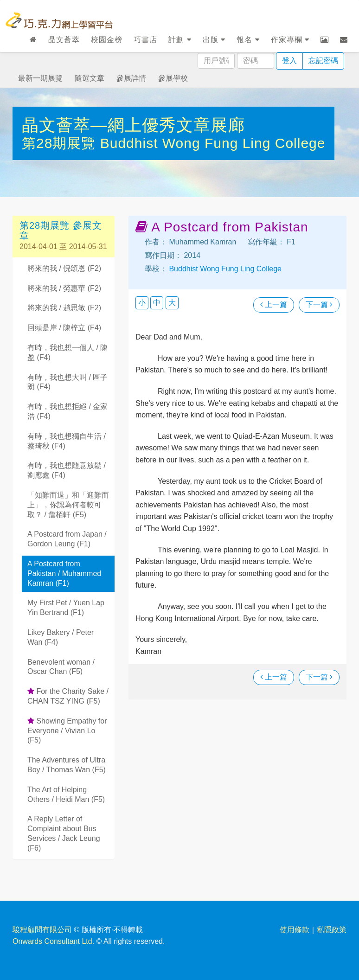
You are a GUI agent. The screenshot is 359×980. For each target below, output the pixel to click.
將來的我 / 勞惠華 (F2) (64, 288)
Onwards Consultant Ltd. (53, 941)
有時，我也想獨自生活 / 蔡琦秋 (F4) (67, 441)
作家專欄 (290, 40)
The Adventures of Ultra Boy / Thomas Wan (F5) (67, 765)
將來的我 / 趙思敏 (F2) (64, 308)
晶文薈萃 (64, 40)
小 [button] (142, 303)
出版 (214, 40)
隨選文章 (90, 78)
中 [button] (157, 303)
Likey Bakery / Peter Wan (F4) (61, 637)
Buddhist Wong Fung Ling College (213, 143)
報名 (248, 40)
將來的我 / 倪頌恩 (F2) (64, 268)
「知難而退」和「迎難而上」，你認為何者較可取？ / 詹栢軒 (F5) (68, 505)
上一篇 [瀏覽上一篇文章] (274, 304)
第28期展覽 (61, 143)
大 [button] (172, 303)
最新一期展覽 (40, 78)
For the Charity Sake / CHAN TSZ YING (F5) (68, 696)
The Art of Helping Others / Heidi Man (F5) (66, 794)
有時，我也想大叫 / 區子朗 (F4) (67, 382)
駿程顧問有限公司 (42, 930)
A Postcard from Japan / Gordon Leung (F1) (67, 539)
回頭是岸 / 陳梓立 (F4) (64, 328)
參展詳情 (131, 78)
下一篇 (319, 304)
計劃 (180, 40)
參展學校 (173, 78)
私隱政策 (332, 930)
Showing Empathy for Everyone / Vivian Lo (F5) (67, 731)
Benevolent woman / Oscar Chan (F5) (61, 667)
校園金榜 (107, 40)
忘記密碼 (323, 61)
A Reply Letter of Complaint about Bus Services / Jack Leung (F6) (64, 833)
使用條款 (295, 930)
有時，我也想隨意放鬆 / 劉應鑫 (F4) (67, 470)
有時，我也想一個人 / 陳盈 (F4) (67, 352)
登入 (289, 61)
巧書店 (145, 40)
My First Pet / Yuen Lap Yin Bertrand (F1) (66, 608)
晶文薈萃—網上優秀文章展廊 (133, 125)
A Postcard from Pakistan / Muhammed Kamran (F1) (64, 573)
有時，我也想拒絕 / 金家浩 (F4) (67, 411)
